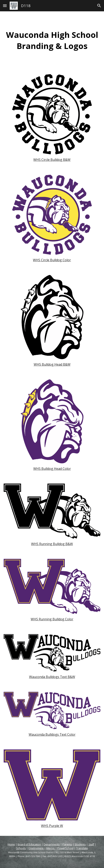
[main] (52, 40)
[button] (5, 6)
